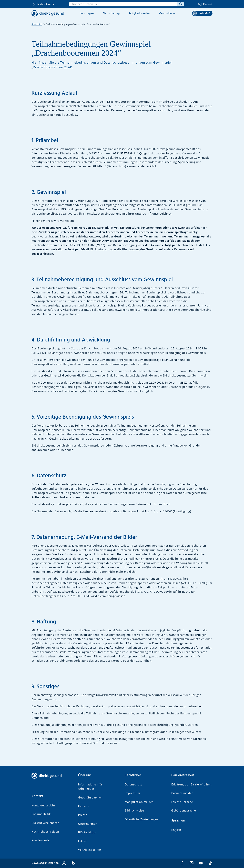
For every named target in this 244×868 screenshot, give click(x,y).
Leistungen (87, 14)
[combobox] (123, 4)
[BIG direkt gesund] (48, 13)
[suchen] (180, 4)
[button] (52, 796)
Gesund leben (168, 14)
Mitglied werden (139, 14)
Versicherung (111, 14)
